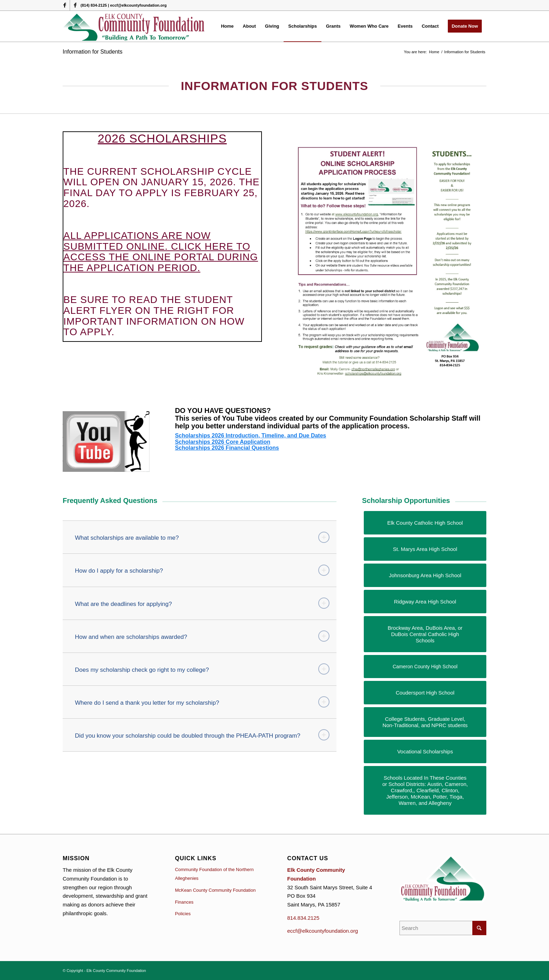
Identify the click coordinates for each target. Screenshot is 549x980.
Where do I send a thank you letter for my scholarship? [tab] (202, 702)
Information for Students (93, 52)
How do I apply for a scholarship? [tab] (202, 570)
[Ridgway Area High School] (425, 602)
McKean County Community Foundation (216, 890)
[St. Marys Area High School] (425, 549)
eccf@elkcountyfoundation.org (322, 931)
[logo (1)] (134, 26)
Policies (183, 914)
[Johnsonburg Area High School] (425, 575)
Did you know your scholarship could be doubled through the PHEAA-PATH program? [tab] (202, 735)
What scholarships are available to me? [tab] (202, 537)
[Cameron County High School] (425, 667)
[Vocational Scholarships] (425, 751)
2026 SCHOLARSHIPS (162, 138)
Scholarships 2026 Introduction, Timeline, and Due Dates (251, 436)
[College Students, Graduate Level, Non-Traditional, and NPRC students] (425, 722)
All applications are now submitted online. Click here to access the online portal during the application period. (161, 252)
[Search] (443, 928)
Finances (184, 902)
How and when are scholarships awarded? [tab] (202, 636)
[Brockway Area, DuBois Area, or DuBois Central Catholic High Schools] (425, 634)
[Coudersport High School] (425, 693)
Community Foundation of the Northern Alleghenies (214, 874)
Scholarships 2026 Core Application (223, 442)
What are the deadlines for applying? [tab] (202, 603)
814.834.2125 (303, 918)
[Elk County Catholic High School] (425, 523)
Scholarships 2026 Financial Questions (227, 448)
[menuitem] (227, 26)
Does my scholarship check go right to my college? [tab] (202, 669)
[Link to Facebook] (65, 5)
